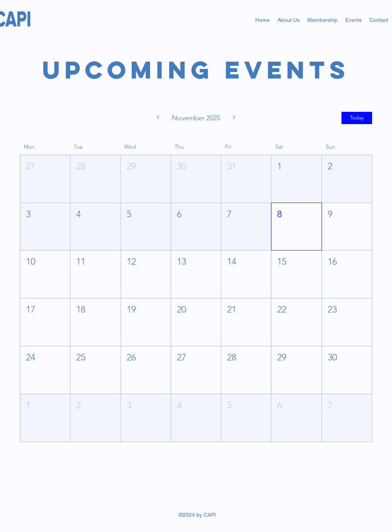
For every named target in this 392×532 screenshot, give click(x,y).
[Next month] (234, 118)
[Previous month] (158, 118)
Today (357, 118)
